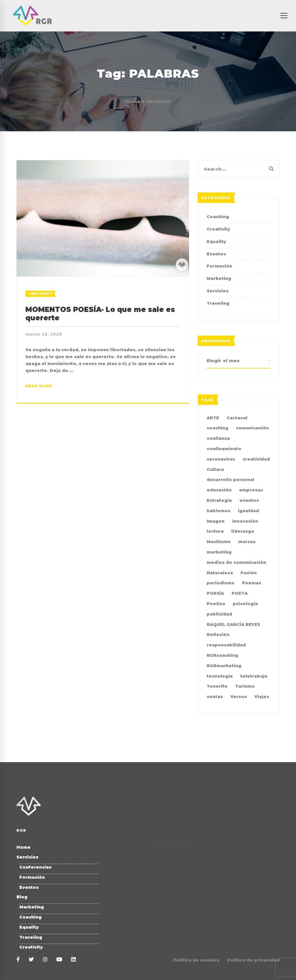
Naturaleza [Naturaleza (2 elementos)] (220, 573)
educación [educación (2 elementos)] (219, 490)
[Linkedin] (73, 960)
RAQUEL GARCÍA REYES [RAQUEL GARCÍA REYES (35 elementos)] (233, 624)
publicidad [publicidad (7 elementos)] (219, 614)
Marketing (219, 278)
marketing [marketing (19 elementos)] (219, 552)
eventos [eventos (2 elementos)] (249, 500)
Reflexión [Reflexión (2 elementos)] (218, 635)
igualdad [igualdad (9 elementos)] (248, 511)
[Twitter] (31, 960)
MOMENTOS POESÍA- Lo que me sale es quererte (100, 314)
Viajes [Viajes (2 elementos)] (262, 697)
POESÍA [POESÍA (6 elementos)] (215, 593)
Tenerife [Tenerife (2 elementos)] (217, 686)
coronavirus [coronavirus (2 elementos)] (221, 459)
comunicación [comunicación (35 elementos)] (252, 428)
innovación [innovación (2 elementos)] (245, 521)
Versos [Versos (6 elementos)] (239, 697)
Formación (219, 266)
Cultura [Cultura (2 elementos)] (215, 470)
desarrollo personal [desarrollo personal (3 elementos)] (231, 480)
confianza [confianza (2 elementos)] (218, 438)
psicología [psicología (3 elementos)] (245, 604)
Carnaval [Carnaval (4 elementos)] (237, 418)
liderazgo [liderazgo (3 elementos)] (243, 531)
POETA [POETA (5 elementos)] (240, 593)
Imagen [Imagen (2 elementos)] (216, 521)
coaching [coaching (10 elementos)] (218, 428)
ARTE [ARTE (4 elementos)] (213, 418)
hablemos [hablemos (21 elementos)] (219, 511)
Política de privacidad (253, 960)
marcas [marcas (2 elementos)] (247, 542)
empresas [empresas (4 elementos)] (251, 490)
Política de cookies (196, 960)
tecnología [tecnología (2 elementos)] (220, 676)
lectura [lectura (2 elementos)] (215, 531)
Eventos (216, 254)
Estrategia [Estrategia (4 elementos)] (219, 500)
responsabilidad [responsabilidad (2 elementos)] (226, 645)
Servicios (218, 291)
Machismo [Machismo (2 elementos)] (219, 542)
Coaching (218, 217)
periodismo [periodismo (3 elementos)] (221, 583)
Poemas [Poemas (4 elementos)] (252, 583)
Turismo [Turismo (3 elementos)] (245, 686)
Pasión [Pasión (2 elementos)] (249, 573)
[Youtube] (59, 960)
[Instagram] (45, 960)
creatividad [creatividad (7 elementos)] (256, 459)
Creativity (40, 294)
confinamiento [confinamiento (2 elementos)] (224, 449)
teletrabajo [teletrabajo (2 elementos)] (254, 676)
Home (133, 102)
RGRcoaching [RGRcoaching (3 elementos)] (222, 655)
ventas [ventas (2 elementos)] (215, 697)
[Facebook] (18, 960)
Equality (216, 242)
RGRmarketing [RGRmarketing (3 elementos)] (224, 666)
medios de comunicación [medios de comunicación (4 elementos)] (236, 562)
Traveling (218, 303)
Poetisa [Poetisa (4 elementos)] (216, 604)
